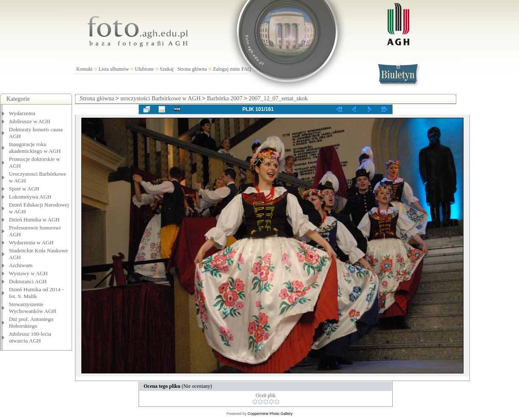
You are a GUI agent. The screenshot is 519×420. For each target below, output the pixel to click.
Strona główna (192, 69)
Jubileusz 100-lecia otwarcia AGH (30, 337)
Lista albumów (114, 69)
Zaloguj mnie (226, 69)
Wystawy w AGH (28, 273)
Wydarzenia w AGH (31, 242)
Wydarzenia (22, 113)
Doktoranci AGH (28, 281)
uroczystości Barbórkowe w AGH (160, 98)
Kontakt (85, 69)
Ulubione (144, 69)
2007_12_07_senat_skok (278, 98)
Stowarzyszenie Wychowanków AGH (33, 308)
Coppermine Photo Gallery (270, 414)
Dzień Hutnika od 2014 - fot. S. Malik (36, 293)
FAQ (246, 69)
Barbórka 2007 (225, 98)
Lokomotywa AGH (30, 197)
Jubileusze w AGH (30, 121)
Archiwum (21, 265)
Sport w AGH (24, 189)
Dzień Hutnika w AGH (34, 220)
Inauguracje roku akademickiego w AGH (35, 148)
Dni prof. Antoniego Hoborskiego (31, 322)
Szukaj (167, 69)
